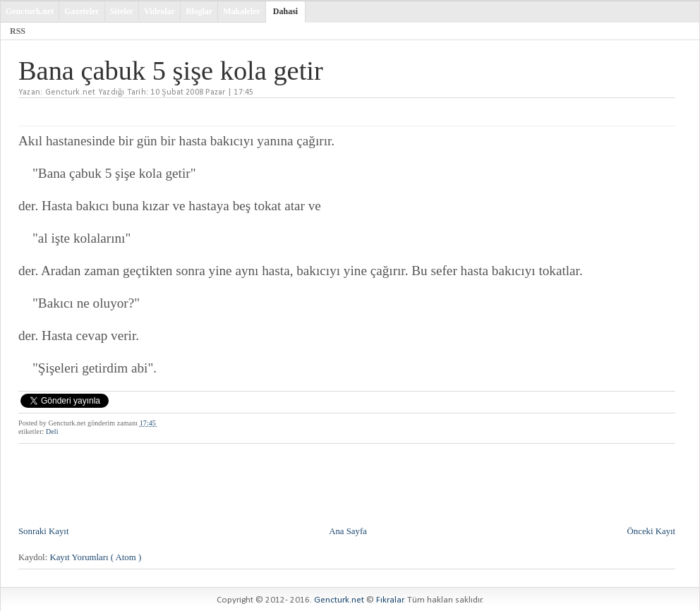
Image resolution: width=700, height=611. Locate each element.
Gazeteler (82, 11)
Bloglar (199, 11)
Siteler (122, 11)
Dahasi (285, 11)
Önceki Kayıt (652, 531)
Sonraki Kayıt (43, 531)
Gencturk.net (30, 11)
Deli (52, 431)
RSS (18, 31)
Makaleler (242, 11)
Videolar (159, 11)
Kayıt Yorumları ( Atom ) (95, 557)
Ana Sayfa (348, 531)
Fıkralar (390, 600)
